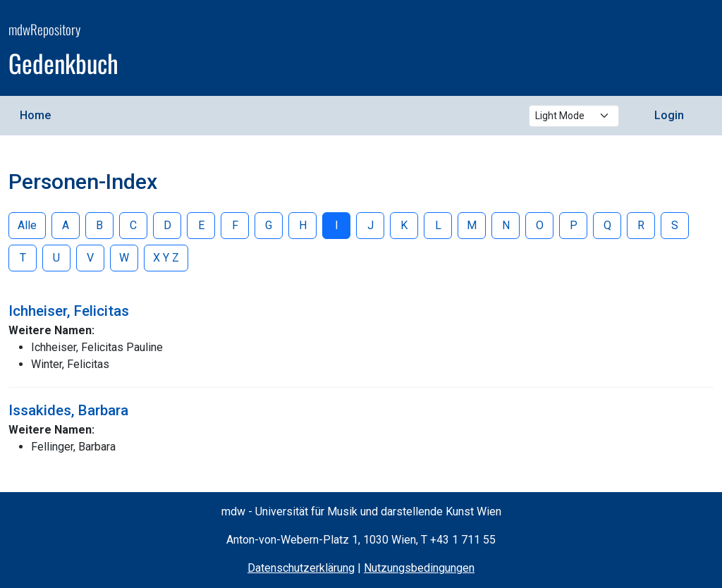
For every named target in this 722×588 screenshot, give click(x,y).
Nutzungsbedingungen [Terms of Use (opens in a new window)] (419, 568)
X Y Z (166, 258)
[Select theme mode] (574, 116)
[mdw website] (671, 50)
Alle (27, 225)
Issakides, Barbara (68, 410)
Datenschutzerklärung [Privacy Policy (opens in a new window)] (301, 568)
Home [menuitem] (35, 115)
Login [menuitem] (669, 115)
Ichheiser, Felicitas (69, 311)
